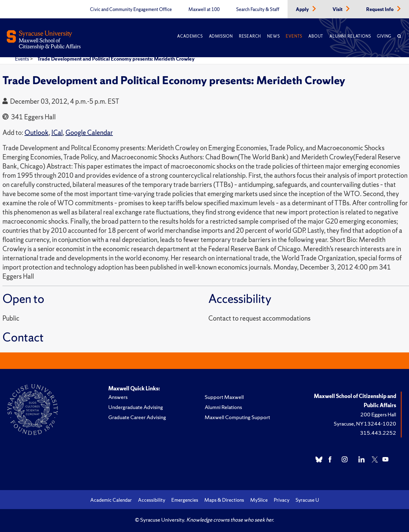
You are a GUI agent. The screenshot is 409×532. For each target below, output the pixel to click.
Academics (190, 36)
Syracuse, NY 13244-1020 (365, 424)
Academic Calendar (111, 500)
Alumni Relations (350, 36)
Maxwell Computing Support (237, 417)
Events (294, 36)
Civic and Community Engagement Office (131, 9)
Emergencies (185, 500)
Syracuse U (307, 500)
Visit (338, 9)
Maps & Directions (224, 500)
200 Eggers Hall (378, 414)
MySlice (259, 500)
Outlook (37, 133)
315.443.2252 (378, 433)
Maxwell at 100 (204, 9)
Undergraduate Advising (136, 407)
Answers (118, 397)
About (316, 36)
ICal (57, 133)
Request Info (380, 9)
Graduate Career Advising (137, 417)
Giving (384, 36)
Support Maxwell (224, 397)
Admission (221, 36)
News (273, 36)
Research (250, 36)
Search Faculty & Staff (258, 9)
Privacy (282, 500)
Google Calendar (89, 133)
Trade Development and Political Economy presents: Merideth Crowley (116, 59)
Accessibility (152, 500)
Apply (303, 9)
